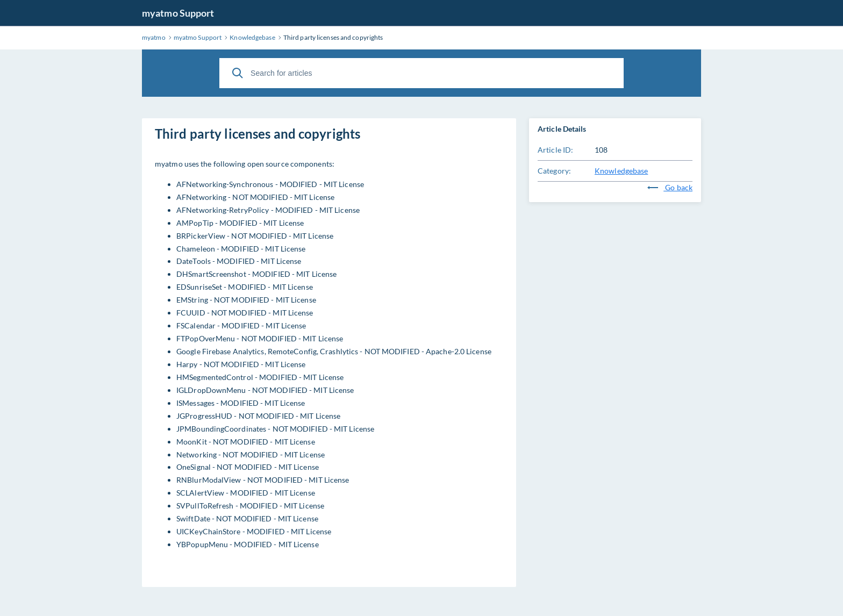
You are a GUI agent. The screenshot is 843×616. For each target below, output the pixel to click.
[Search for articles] (421, 73)
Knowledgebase (621, 171)
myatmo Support (178, 13)
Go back (670, 187)
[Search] (238, 73)
